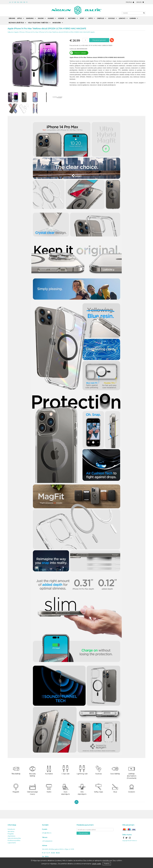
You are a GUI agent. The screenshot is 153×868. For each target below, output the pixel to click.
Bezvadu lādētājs (16, 23)
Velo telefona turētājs (38, 23)
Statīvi (49, 788)
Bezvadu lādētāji (32, 771)
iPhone (22, 32)
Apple (16, 32)
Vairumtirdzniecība (14, 838)
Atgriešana (11, 836)
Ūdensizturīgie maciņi (32, 789)
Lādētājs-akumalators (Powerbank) (132, 772)
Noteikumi (11, 829)
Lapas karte (12, 843)
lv (10, 2)
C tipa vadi (65, 770)
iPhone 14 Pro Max (32, 32)
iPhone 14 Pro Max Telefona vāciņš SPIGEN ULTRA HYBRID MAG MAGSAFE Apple (67, 32)
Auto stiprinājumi (65, 789)
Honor (61, 18)
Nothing (72, 18)
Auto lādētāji (115, 770)
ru (18, 2)
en (21, 2)
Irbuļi (115, 788)
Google (111, 18)
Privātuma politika (14, 840)
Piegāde (11, 834)
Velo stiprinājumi (82, 789)
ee (15, 2)
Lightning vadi (82, 770)
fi (27, 2)
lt (13, 2)
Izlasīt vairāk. (97, 864)
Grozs (141, 2)
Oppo (91, 18)
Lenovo (122, 18)
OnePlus (100, 18)
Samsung (30, 18)
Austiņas (98, 770)
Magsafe (16, 788)
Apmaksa (11, 831)
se (24, 2)
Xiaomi (41, 18)
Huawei (51, 18)
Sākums (10, 32)
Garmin (133, 18)
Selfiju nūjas (98, 788)
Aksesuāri (57, 23)
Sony (82, 18)
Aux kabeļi (49, 770)
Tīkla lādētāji (16, 770)
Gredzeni (132, 788)
